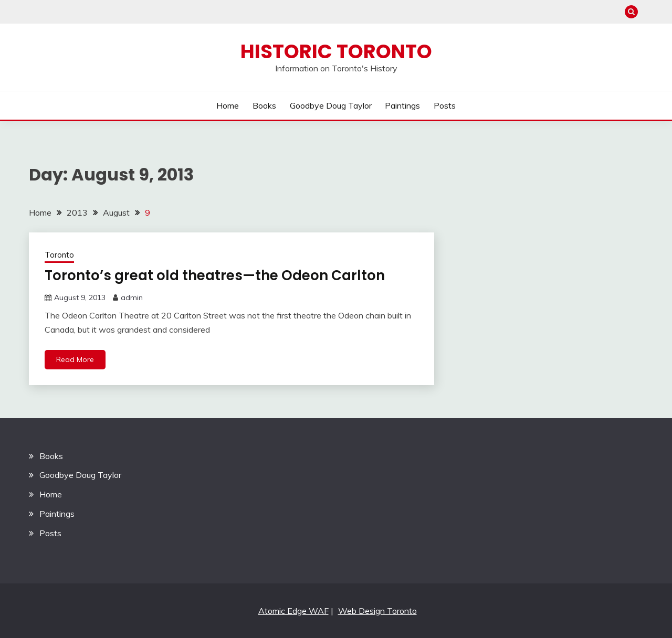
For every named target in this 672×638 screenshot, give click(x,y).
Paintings (402, 105)
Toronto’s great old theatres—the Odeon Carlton (215, 275)
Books (264, 105)
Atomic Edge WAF (293, 611)
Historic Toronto (336, 51)
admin (132, 297)
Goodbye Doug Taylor (331, 105)
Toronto (59, 255)
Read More (75, 359)
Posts (445, 105)
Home (228, 105)
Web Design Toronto (377, 611)
